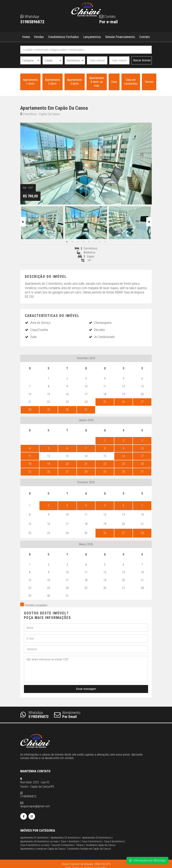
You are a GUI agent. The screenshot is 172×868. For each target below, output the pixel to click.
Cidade (49, 60)
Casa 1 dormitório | (71, 831)
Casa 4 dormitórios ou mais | (35, 834)
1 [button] (67, 242)
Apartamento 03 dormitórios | (97, 827)
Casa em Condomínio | (63, 834)
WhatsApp (34, 715)
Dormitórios (73, 60)
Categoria (28, 60)
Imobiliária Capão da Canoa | (101, 834)
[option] (42, 222)
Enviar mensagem (86, 689)
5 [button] (89, 242)
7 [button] (100, 242)
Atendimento (67, 715)
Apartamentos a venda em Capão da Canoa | (43, 838)
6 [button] (94, 242)
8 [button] (105, 242)
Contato (145, 37)
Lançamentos (92, 37)
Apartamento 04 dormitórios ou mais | (40, 831)
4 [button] (83, 242)
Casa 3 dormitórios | (115, 831)
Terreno (149, 82)
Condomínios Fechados (63, 37)
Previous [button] (23, 222)
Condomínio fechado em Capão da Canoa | (89, 838)
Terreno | (80, 834)
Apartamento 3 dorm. (75, 82)
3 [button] (78, 242)
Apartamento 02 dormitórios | (66, 827)
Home (26, 37)
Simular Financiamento (120, 37)
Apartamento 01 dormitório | (35, 827)
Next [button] (149, 222)
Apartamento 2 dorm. (52, 82)
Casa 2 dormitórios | (92, 831)
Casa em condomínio (131, 82)
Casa (114, 82)
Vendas (39, 37)
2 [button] (72, 242)
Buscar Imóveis (142, 60)
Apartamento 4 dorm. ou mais (97, 82)
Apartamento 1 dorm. (30, 82)
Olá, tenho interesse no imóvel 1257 (86, 669)
